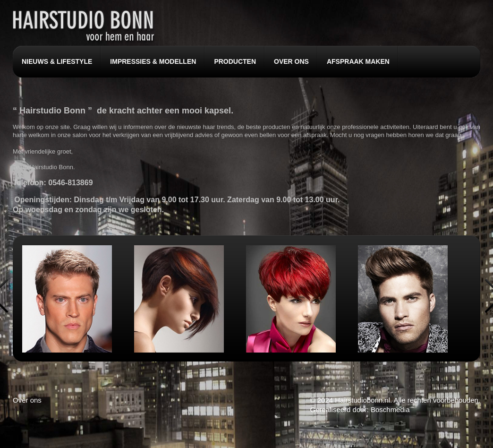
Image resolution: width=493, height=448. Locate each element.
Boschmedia (390, 409)
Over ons (27, 400)
